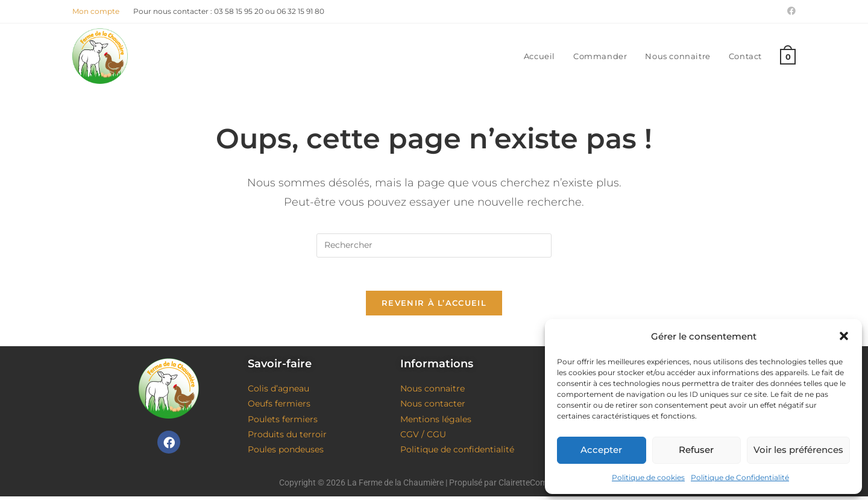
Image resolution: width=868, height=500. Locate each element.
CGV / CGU (423, 437)
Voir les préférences (798, 450)
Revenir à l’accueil (434, 306)
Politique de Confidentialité (740, 477)
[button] (844, 336)
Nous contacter (433, 407)
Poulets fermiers (283, 422)
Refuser (696, 450)
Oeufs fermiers (279, 407)
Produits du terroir (287, 437)
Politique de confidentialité (457, 453)
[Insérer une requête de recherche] (434, 245)
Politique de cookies (648, 477)
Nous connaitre (432, 392)
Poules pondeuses (286, 453)
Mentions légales (436, 422)
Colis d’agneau (278, 392)
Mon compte (96, 11)
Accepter (601, 450)
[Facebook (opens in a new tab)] (790, 11)
